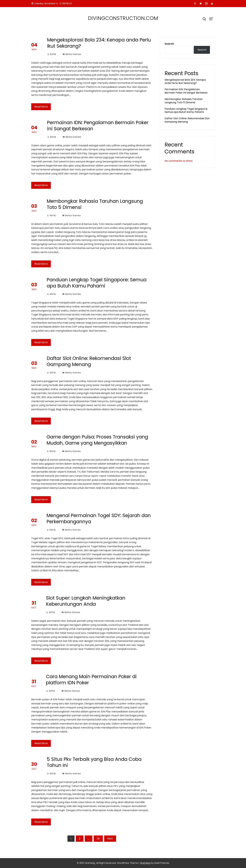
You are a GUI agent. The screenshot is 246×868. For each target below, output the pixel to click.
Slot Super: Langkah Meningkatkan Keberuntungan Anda (86, 601)
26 (98, 839)
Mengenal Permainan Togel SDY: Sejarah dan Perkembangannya (99, 519)
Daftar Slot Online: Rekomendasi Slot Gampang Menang (89, 361)
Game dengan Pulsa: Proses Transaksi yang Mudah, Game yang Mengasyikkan (97, 440)
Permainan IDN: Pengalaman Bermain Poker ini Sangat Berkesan (98, 126)
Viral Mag (145, 863)
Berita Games (73, 54)
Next (110, 839)
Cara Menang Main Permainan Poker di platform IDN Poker (91, 680)
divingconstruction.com (123, 18)
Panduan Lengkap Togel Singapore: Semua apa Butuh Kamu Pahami (97, 283)
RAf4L (52, 54)
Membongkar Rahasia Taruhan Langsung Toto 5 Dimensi (95, 204)
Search (169, 44)
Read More (41, 107)
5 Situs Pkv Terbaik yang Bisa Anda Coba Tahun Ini (94, 762)
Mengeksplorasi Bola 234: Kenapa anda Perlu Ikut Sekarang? (99, 43)
